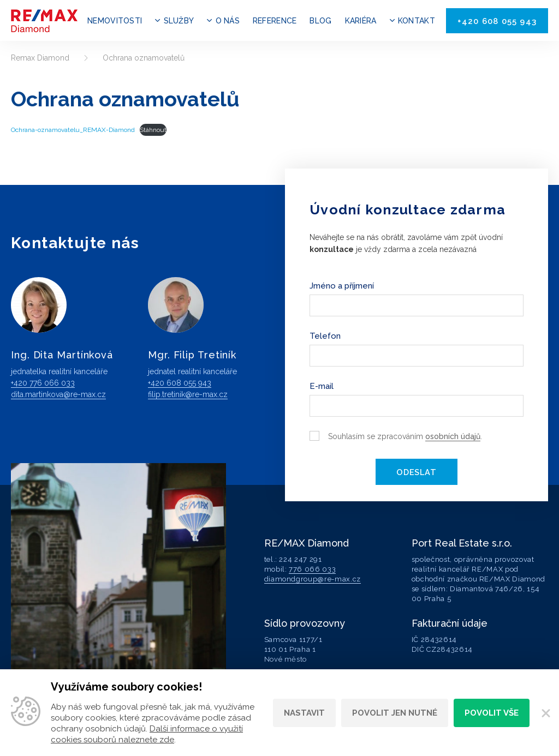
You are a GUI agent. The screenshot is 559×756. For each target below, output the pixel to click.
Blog (320, 21)
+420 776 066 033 (43, 383)
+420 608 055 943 (497, 21)
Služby (179, 21)
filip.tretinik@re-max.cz (188, 394)
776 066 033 (312, 568)
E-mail (322, 386)
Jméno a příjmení (342, 286)
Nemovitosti (115, 21)
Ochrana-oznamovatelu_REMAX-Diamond (73, 130)
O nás (228, 21)
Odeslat (417, 472)
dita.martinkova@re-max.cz (58, 394)
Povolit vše (492, 713)
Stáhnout (153, 130)
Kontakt (417, 21)
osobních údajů (453, 436)
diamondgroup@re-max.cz (313, 578)
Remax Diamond (40, 58)
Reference (275, 21)
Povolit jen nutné (395, 713)
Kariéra (361, 21)
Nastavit (304, 713)
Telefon (325, 336)
